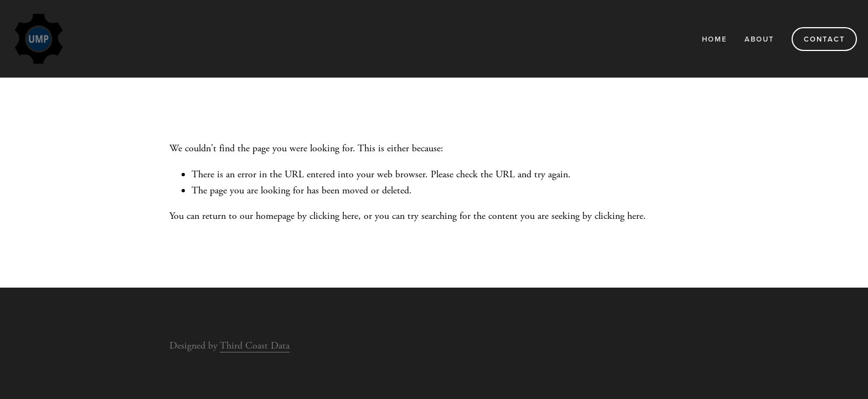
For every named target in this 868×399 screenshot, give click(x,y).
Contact (825, 39)
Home (715, 39)
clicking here (334, 216)
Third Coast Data (255, 346)
